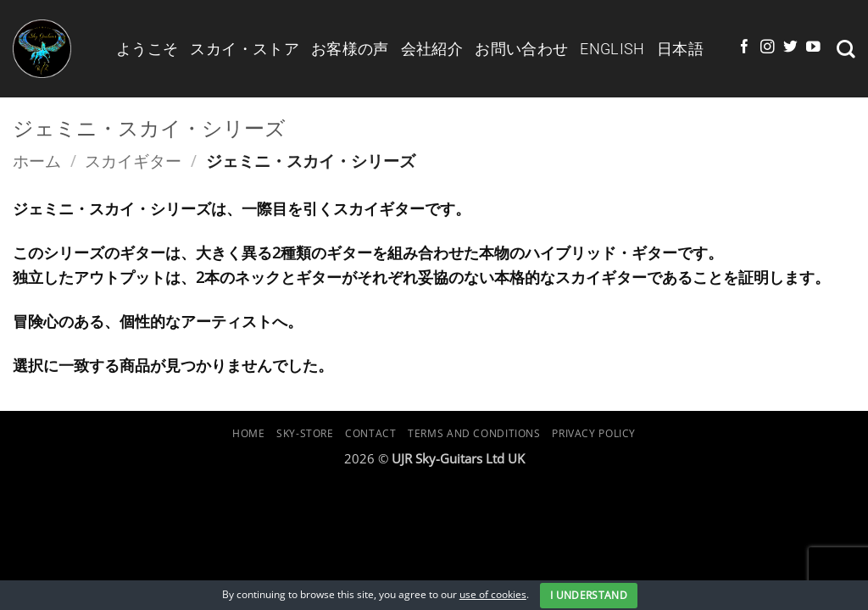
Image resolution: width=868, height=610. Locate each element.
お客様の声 (350, 49)
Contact (370, 433)
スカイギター (133, 161)
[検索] (846, 49)
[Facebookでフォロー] (745, 48)
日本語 (680, 49)
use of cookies (493, 594)
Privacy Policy (594, 433)
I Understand (589, 595)
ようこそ (147, 49)
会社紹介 (432, 49)
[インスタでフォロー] (768, 48)
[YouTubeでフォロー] (813, 48)
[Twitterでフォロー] (790, 48)
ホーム (37, 161)
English (612, 49)
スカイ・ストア (245, 49)
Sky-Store (305, 433)
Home (249, 433)
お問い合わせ (521, 49)
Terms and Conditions (474, 433)
